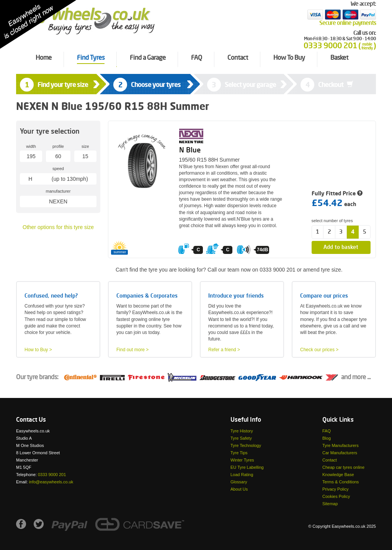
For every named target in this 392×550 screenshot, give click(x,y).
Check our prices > (319, 350)
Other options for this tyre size (58, 227)
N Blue (190, 151)
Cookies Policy (336, 496)
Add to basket (341, 247)
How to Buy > (38, 350)
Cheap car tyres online (343, 467)
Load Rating (242, 475)
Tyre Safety (241, 438)
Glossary (239, 482)
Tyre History (242, 431)
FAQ (327, 431)
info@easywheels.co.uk (51, 482)
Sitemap (330, 504)
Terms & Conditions (341, 482)
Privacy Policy (335, 489)
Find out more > (132, 350)
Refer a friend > (224, 350)
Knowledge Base (338, 475)
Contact (330, 460)
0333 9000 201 (52, 475)
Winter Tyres (242, 460)
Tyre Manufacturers (341, 445)
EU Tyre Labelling (247, 467)
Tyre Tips (239, 453)
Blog (327, 438)
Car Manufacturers (340, 453)
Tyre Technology (246, 445)
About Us (239, 489)
